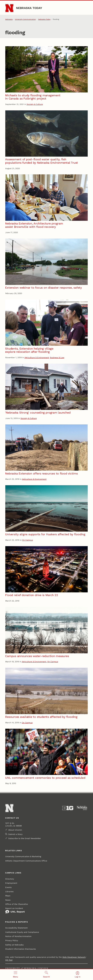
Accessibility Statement (16, 928)
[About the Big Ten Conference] (68, 808)
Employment (11, 883)
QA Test (9, 960)
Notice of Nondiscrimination (18, 936)
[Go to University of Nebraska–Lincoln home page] (9, 8)
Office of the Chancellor (17, 904)
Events (8, 887)
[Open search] (46, 975)
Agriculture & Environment (37, 358)
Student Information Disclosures (21, 949)
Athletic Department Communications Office (26, 861)
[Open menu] (15, 975)
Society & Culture (35, 104)
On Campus (27, 540)
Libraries (9, 892)
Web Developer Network (74, 957)
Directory (10, 879)
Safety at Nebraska (14, 945)
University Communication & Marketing (23, 857)
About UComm (15, 830)
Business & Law (57, 358)
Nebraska (9, 19)
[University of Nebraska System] (82, 808)
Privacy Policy (12, 940)
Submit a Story (15, 834)
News (8, 900)
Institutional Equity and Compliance (22, 932)
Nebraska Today (29, 8)
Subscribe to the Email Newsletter (25, 838)
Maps (8, 896)
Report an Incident (15, 910)
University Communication (25, 19)
